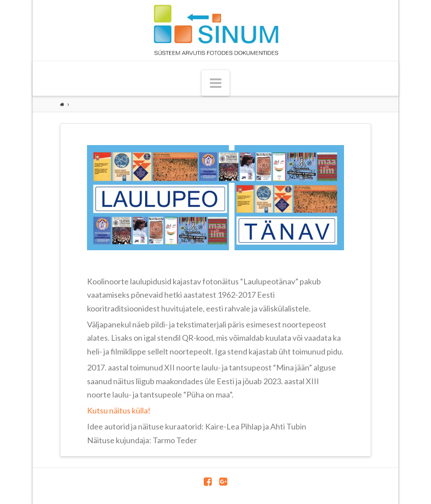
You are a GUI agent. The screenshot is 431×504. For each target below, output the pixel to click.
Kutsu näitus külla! (119, 410)
